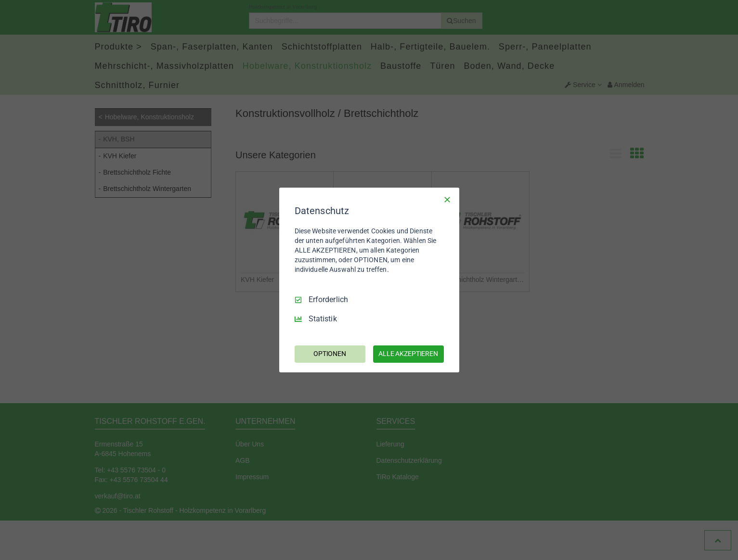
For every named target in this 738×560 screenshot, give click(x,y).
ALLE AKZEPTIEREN (408, 354)
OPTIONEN (330, 354)
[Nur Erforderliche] (447, 200)
